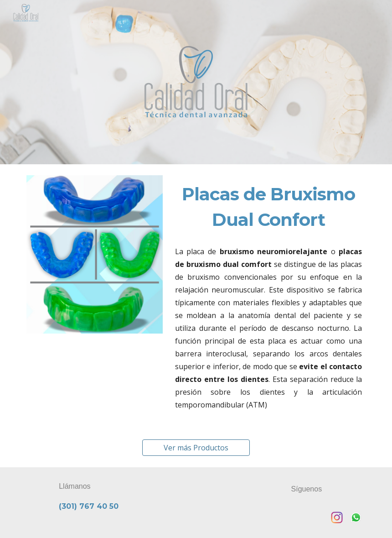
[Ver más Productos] (196, 448)
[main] (269, 207)
